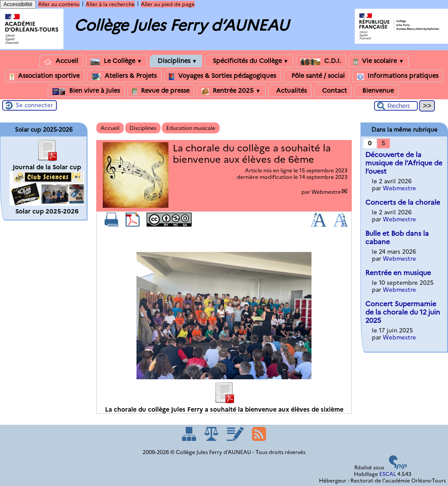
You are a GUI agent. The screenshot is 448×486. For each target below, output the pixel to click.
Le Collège (116, 61)
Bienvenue (376, 91)
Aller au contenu (59, 4)
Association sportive (45, 76)
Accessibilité (18, 4)
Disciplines (176, 61)
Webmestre (326, 192)
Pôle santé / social (317, 76)
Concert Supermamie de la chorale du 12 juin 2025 (403, 312)
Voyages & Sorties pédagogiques (222, 76)
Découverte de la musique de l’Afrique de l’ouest (404, 163)
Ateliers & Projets (124, 76)
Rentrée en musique (398, 273)
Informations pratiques (398, 76)
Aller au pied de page (168, 4)
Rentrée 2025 (231, 91)
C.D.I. (321, 61)
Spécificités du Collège (249, 61)
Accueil (61, 61)
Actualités (290, 91)
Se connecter (34, 105)
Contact (333, 91)
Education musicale (191, 128)
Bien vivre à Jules (86, 91)
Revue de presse (161, 91)
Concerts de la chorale (403, 202)
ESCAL (388, 474)
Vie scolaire (379, 61)
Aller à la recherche (110, 4)
